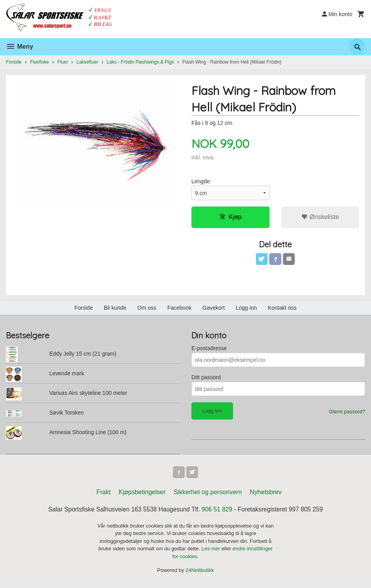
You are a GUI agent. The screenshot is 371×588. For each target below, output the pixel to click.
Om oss (147, 309)
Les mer (212, 551)
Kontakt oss (282, 309)
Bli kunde (115, 309)
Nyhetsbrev (266, 494)
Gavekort (214, 309)
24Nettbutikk (200, 572)
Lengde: (201, 182)
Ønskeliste (320, 217)
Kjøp (230, 217)
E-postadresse (209, 349)
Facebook (179, 309)
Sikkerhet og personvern (208, 494)
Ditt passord (206, 378)
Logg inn (246, 309)
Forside (14, 62)
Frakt (103, 494)
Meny (19, 47)
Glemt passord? (347, 413)
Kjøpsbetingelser (142, 494)
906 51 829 (218, 511)
